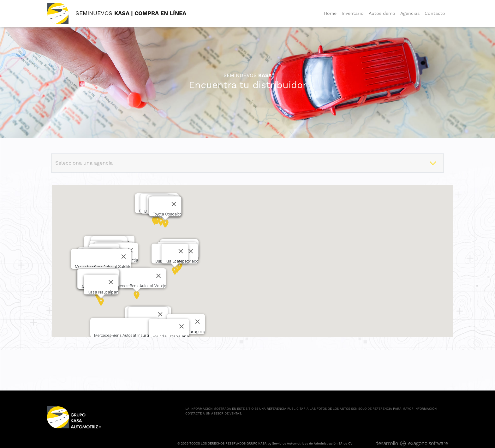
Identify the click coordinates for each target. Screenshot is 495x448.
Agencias (410, 13)
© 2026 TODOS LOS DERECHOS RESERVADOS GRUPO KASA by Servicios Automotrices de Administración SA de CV (265, 443)
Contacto (435, 13)
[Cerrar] (191, 251)
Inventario (353, 13)
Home (330, 13)
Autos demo (382, 13)
